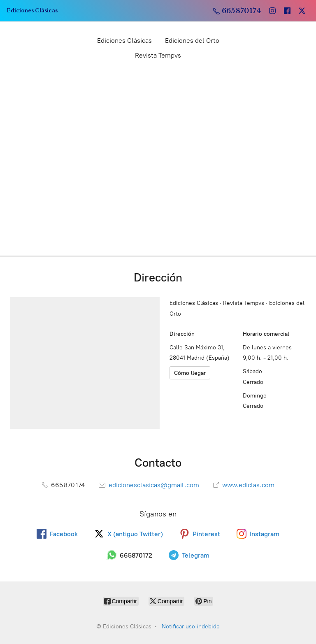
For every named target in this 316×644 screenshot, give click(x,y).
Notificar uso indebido (191, 627)
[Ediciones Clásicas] (32, 11)
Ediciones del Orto (192, 41)
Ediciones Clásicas (124, 41)
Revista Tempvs (158, 55)
